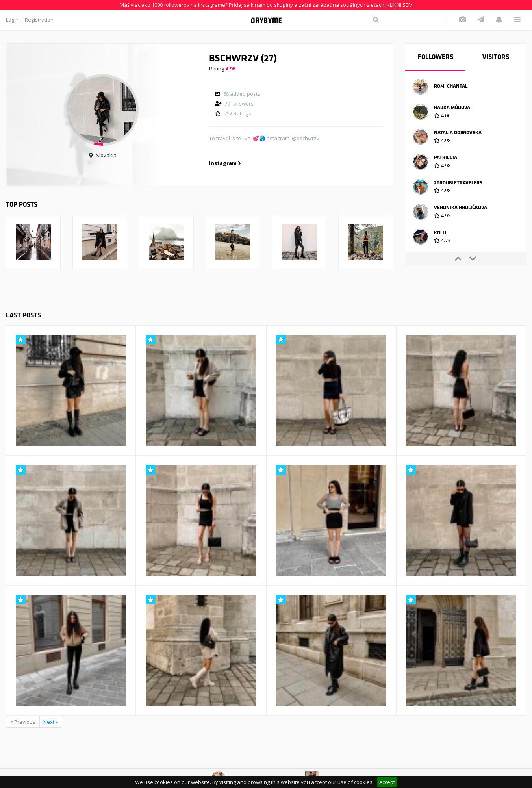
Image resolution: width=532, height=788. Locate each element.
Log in (13, 20)
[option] (465, 88)
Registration (39, 20)
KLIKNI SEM (400, 5)
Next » (51, 722)
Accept (387, 782)
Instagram (225, 163)
